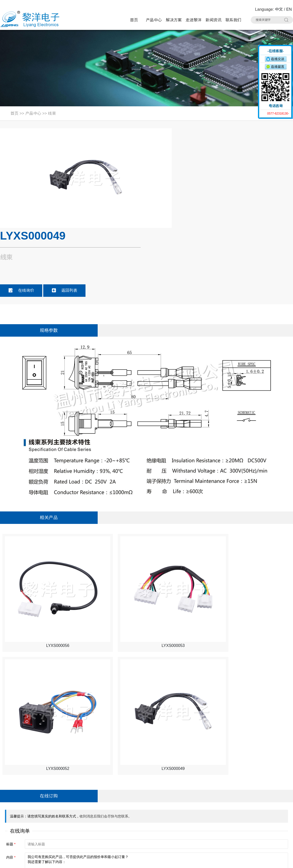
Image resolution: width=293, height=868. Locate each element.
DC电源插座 (230, 817)
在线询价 (173, 189)
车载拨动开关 (110, 836)
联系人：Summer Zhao (23, 818)
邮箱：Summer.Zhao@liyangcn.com (35, 837)
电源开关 (187, 808)
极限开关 (187, 799)
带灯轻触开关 (110, 799)
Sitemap (78, 861)
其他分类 (187, 836)
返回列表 (217, 189)
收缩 (255, 64)
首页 (134, 20)
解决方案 (174, 20)
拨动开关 (147, 808)
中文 (279, 9)
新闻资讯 (213, 20)
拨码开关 (147, 836)
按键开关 (227, 799)
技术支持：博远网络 (275, 861)
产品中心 (154, 20)
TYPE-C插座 (109, 817)
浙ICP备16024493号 (240, 861)
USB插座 (228, 808)
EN (289, 9)
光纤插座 (187, 827)
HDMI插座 (148, 817)
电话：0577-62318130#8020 (28, 808)
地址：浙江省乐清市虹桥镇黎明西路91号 (39, 799)
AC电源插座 (109, 827)
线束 (52, 113)
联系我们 (233, 20)
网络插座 (187, 817)
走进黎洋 (194, 20)
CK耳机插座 (149, 827)
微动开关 (106, 808)
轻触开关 (147, 799)
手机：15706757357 (21, 827)
